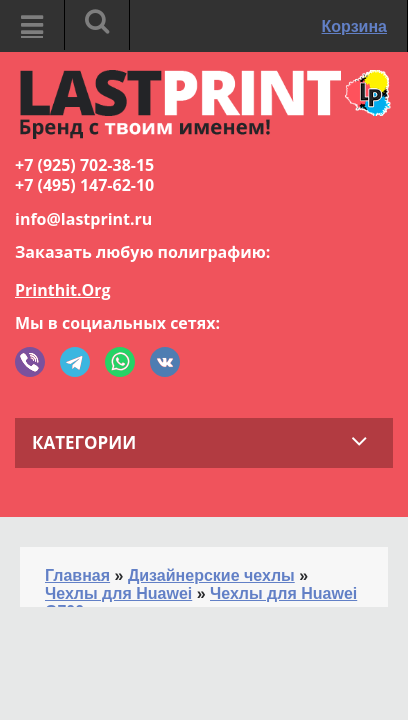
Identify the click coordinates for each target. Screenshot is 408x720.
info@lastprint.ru (83, 219)
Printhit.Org (63, 290)
